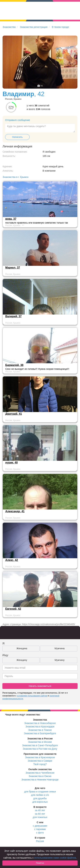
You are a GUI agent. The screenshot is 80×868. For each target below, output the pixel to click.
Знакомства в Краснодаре (40, 727)
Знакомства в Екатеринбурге (40, 733)
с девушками (40, 826)
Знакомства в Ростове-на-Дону (40, 749)
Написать (17, 137)
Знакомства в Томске (40, 730)
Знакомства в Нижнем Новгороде (40, 780)
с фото (40, 833)
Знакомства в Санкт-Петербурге (40, 745)
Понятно (40, 863)
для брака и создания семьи (40, 792)
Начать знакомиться (40, 686)
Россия (40, 841)
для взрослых (40, 802)
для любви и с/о (40, 795)
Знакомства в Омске (40, 776)
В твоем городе (60, 27)
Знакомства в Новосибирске (40, 723)
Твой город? (40, 764)
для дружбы (40, 798)
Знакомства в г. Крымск (15, 177)
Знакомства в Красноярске (40, 757)
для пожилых (40, 817)
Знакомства (9, 27)
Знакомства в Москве (40, 742)
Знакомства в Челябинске (40, 773)
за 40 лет (40, 810)
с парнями (40, 829)
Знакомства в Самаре (40, 761)
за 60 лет (40, 814)
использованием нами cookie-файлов (55, 858)
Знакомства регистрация (34, 27)
